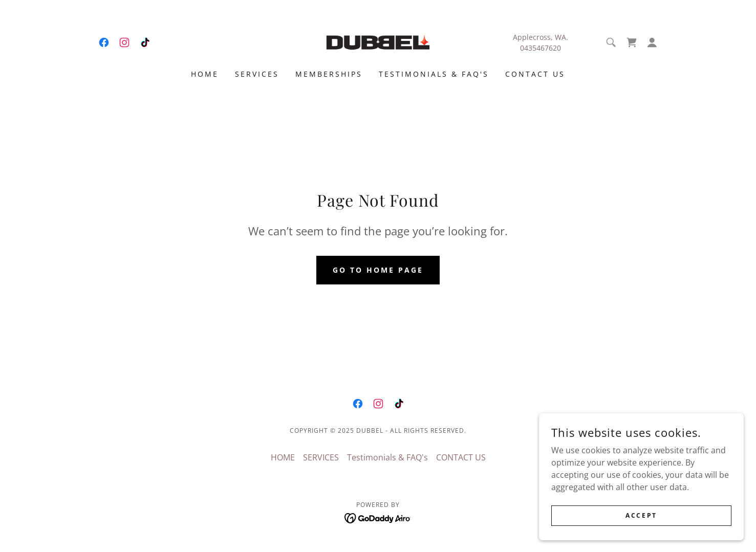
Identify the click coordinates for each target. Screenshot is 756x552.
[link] (104, 42)
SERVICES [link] (257, 74)
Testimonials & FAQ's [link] (434, 74)
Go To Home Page (378, 270)
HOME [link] (205, 74)
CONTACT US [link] (535, 74)
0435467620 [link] (541, 48)
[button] (652, 42)
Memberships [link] (329, 74)
